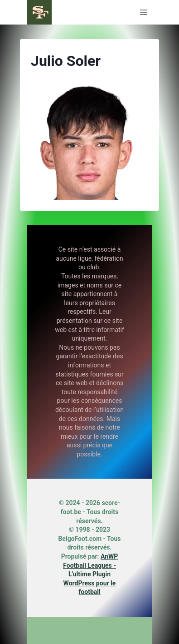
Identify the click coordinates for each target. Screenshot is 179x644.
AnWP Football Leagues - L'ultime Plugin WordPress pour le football (90, 574)
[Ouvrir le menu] (143, 12)
